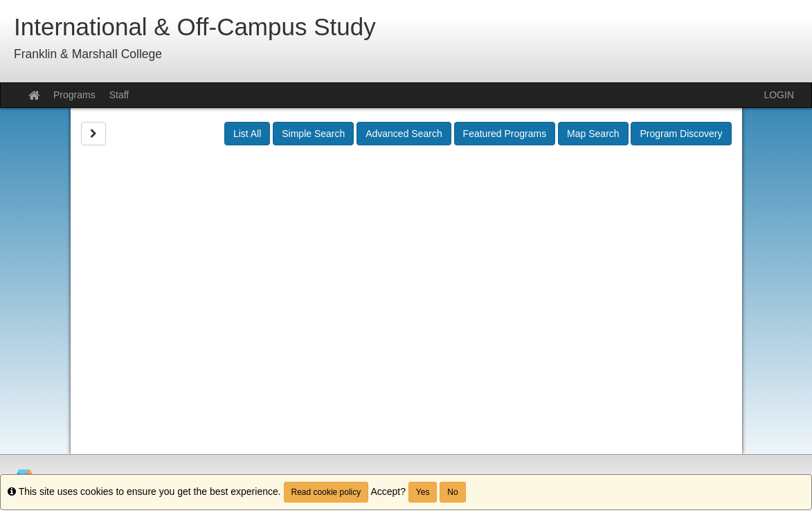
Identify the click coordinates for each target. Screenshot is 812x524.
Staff (119, 95)
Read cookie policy (326, 492)
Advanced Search (404, 134)
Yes (423, 492)
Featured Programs (505, 134)
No (452, 492)
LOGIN (779, 95)
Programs (74, 95)
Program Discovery (681, 134)
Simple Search (313, 134)
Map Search (593, 134)
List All (247, 134)
